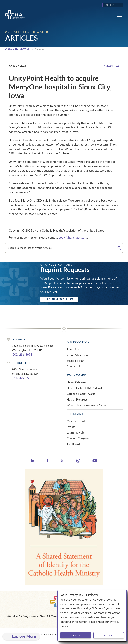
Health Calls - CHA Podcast (84, 388)
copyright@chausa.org (73, 237)
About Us (73, 349)
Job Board (73, 444)
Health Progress (77, 399)
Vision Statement (78, 355)
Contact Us (74, 366)
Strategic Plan (76, 361)
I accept (76, 635)
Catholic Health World (18, 49)
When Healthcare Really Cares (87, 405)
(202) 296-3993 (22, 354)
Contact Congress (78, 438)
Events (71, 427)
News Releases (76, 382)
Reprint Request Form (59, 299)
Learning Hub (75, 432)
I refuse (109, 635)
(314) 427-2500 (22, 378)
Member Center (77, 421)
